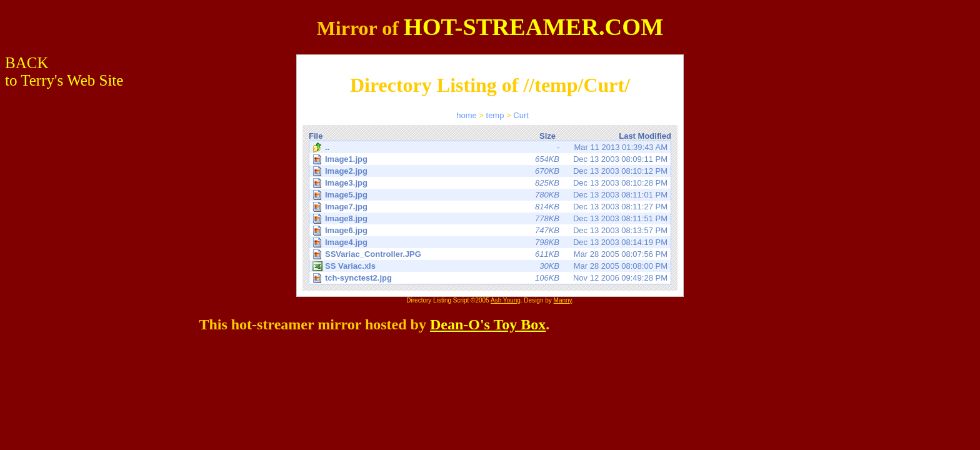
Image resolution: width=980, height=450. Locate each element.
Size (547, 136)
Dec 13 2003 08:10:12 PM (491, 171)
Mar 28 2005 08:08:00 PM (490, 266)
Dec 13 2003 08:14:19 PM (491, 242)
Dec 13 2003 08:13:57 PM (491, 230)
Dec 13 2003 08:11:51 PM (491, 218)
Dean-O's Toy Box (488, 324)
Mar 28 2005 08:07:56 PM (491, 254)
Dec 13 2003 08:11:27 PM (491, 207)
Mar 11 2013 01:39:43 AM (490, 147)
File (316, 136)
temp (495, 115)
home (467, 115)
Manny (563, 300)
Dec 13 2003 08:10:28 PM (491, 183)
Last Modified (645, 136)
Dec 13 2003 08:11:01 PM (491, 195)
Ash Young (506, 300)
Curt (521, 115)
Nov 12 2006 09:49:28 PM (491, 278)
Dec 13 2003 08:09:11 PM (491, 159)
